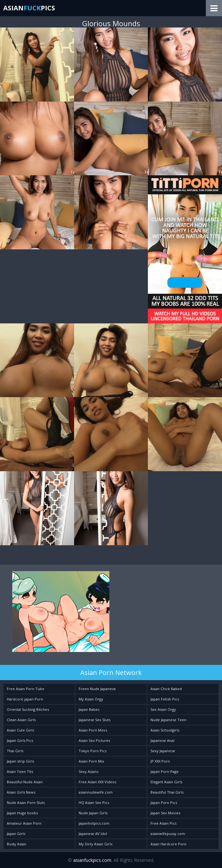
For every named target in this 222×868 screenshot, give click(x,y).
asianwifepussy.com (168, 834)
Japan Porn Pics (164, 803)
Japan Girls (16, 834)
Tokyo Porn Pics (93, 751)
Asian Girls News (21, 792)
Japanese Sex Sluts (94, 720)
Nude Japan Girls (93, 813)
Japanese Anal (162, 740)
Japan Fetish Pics (165, 699)
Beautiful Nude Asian (25, 782)
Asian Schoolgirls (165, 730)
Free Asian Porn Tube (26, 689)
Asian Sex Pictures (94, 740)
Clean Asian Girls (21, 720)
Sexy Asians (89, 771)
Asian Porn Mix (91, 761)
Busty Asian (17, 844)
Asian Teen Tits (20, 771)
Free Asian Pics (163, 823)
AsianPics (29, 8)
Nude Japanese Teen (168, 720)
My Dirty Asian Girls (95, 844)
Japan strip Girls (20, 761)
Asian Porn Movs (93, 730)
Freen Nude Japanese (97, 689)
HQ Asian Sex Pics (94, 803)
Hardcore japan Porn (25, 699)
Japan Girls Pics (20, 740)
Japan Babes (89, 709)
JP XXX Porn (160, 761)
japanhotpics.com (94, 823)
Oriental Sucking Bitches (28, 709)
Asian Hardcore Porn (168, 844)
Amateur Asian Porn (24, 823)
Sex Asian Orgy (163, 709)
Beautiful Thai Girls (167, 792)
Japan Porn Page (165, 771)
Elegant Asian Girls (166, 782)
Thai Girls (15, 751)
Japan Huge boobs (22, 813)
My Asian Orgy (91, 699)
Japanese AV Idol (93, 834)
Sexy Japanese (163, 751)
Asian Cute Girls (20, 730)
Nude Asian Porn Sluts (26, 803)
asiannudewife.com (96, 792)
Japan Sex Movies (165, 813)
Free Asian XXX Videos (97, 782)
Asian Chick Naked (166, 689)
